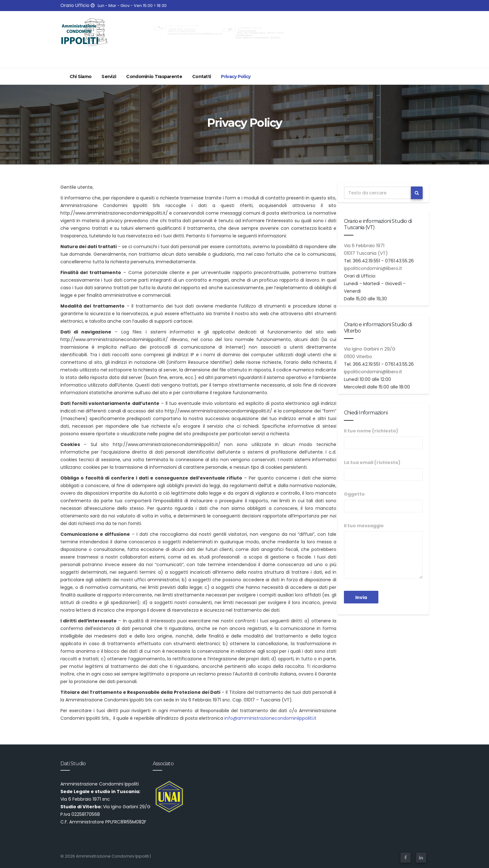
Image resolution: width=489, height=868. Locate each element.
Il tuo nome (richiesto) (383, 438)
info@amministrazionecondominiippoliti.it (270, 718)
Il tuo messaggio (383, 551)
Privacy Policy (236, 76)
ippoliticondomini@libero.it (373, 268)
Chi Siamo (81, 76)
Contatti (202, 76)
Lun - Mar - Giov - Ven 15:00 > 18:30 (129, 6)
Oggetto (383, 502)
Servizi (109, 76)
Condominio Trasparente (154, 76)
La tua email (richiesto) (383, 470)
